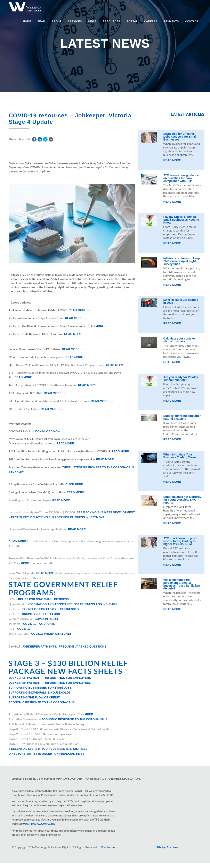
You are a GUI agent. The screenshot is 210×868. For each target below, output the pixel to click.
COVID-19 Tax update (39, 624)
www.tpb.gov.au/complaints (39, 824)
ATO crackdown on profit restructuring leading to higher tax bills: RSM (180, 541)
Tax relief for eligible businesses (50, 609)
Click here (74, 484)
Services (75, 21)
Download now (48, 431)
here (25, 563)
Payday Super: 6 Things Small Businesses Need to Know (181, 220)
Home (27, 21)
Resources (111, 21)
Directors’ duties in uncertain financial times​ (46, 754)
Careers (151, 21)
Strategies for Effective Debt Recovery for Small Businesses (180, 137)
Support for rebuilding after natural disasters (182, 417)
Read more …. (80, 310)
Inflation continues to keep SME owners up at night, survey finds (181, 261)
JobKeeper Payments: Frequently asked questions (64, 647)
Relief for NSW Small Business (43, 599)
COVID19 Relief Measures (51, 634)
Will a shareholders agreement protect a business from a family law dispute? (181, 584)
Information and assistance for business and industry (72, 604)
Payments (172, 21)
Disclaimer (109, 847)
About (57, 21)
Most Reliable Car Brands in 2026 (181, 301)
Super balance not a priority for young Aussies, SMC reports (182, 500)
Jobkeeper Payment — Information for (50, 678)
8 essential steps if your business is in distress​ (48, 749)
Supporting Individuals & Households (40, 693)
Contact (192, 21)
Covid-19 (24, 629)
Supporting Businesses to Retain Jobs (40, 688)
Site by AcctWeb (167, 847)
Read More (172, 160)
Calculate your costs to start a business (179, 340)
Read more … (77, 492)
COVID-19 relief (47, 619)
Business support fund (41, 614)
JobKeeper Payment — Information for (50, 683)
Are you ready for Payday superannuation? (181, 379)
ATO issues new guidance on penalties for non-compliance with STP (181, 178)
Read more (45, 573)
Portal (132, 21)
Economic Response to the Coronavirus (42, 702)
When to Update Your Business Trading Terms (180, 456)
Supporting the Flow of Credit (34, 697)
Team (41, 21)
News (92, 21)
